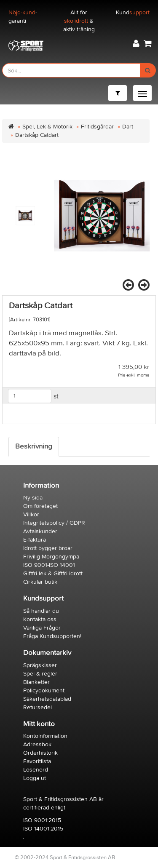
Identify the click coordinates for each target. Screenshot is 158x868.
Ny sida (33, 498)
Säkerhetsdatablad (47, 699)
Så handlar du (41, 611)
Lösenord (36, 770)
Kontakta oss (40, 619)
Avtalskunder (40, 531)
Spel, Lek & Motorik (47, 127)
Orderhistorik (40, 753)
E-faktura (35, 540)
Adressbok (37, 744)
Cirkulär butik (40, 582)
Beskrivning (34, 446)
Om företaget (40, 506)
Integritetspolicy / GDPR (54, 523)
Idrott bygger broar (48, 548)
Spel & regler (40, 674)
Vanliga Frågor (42, 628)
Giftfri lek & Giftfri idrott (53, 573)
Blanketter (36, 682)
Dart (128, 127)
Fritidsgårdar (97, 127)
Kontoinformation (45, 736)
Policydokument (44, 690)
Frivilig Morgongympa (51, 557)
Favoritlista (37, 761)
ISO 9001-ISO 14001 (49, 565)
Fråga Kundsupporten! (52, 636)
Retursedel (37, 707)
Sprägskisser (40, 665)
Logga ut (35, 778)
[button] (136, 44)
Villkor (31, 514)
